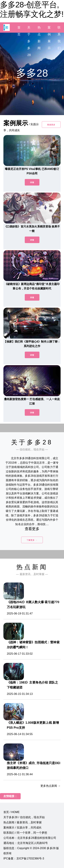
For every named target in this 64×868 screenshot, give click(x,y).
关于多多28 (29, 41)
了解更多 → (32, 540)
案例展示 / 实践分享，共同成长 (23, 828)
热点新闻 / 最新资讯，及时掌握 (23, 822)
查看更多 (32, 529)
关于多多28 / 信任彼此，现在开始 (24, 817)
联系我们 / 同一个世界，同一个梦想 (25, 833)
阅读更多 (51, 125)
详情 (32, 182)
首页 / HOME (12, 812)
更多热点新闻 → (51, 786)
